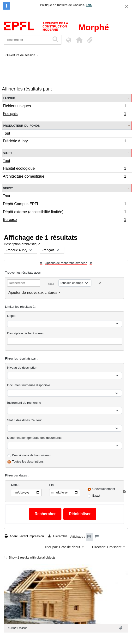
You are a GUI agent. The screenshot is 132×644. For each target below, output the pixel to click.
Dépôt (11, 316)
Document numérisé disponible (29, 385)
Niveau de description (22, 368)
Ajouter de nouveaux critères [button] (33, 292)
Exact (96, 496)
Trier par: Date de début (63, 547)
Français (64, 114)
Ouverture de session (21, 55)
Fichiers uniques (64, 107)
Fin (51, 485)
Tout (6, 133)
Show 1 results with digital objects (30, 557)
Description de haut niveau (26, 333)
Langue (9, 98)
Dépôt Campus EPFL (64, 205)
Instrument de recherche (24, 403)
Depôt (8, 188)
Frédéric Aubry (64, 142)
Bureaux (64, 220)
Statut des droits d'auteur (24, 420)
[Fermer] (126, 7)
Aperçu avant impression (24, 536)
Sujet (8, 153)
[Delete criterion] (100, 283)
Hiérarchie (58, 536)
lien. (89, 5)
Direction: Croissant (107, 547)
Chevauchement (104, 489)
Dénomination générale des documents (34, 438)
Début (15, 485)
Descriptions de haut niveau (31, 455)
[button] (79, 40)
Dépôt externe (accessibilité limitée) (64, 213)
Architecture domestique (64, 177)
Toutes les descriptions (28, 461)
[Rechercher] (27, 40)
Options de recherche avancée (66, 263)
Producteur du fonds (21, 125)
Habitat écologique (64, 169)
